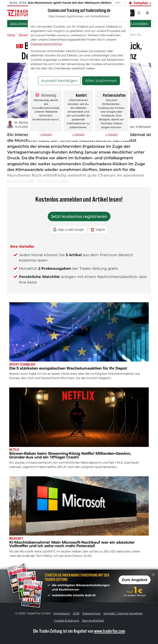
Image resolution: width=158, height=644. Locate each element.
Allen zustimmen (101, 81)
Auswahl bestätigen (59, 81)
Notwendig (49, 95)
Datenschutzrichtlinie (46, 44)
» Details (46, 134)
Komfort (81, 95)
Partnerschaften (114, 95)
